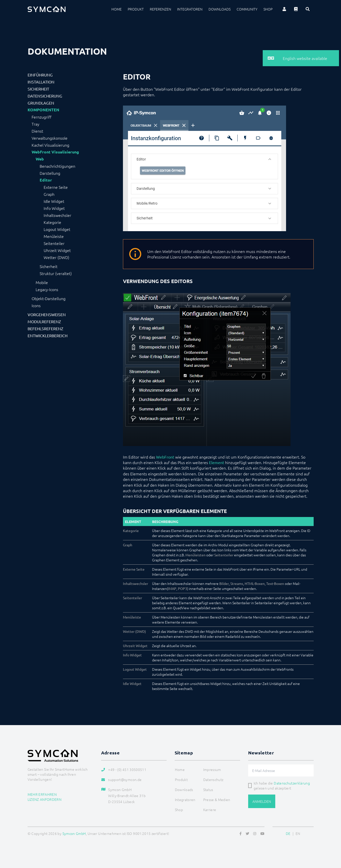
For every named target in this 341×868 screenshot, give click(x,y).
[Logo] (47, 9)
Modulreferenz (44, 321)
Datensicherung (45, 96)
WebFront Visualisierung (55, 152)
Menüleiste (54, 236)
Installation (41, 82)
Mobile (42, 282)
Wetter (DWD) (56, 257)
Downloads (220, 9)
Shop (268, 9)
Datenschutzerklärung (292, 783)
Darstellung (50, 173)
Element (217, 462)
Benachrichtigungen (57, 166)
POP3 (183, 588)
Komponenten (43, 110)
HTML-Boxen (255, 583)
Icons (36, 305)
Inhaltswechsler (57, 215)
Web (40, 159)
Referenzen (160, 9)
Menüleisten (195, 555)
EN (298, 833)
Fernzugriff (42, 117)
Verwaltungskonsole (50, 138)
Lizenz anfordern (45, 799)
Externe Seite (56, 187)
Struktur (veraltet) (56, 273)
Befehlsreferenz (45, 328)
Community (247, 9)
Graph (49, 194)
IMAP (172, 588)
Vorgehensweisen (47, 314)
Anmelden (262, 801)
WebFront (165, 457)
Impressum (212, 769)
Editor (46, 180)
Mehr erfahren (42, 794)
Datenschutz (213, 779)
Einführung (40, 75)
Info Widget (54, 208)
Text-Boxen (275, 583)
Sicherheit (38, 89)
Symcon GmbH (74, 833)
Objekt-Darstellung (49, 298)
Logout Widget (57, 229)
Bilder (224, 583)
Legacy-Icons (47, 289)
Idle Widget (54, 201)
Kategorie (52, 222)
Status (208, 790)
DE (288, 833)
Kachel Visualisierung (50, 145)
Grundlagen (41, 103)
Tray (36, 124)
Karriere (210, 810)
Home (117, 9)
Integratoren (190, 9)
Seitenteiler (54, 243)
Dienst (37, 131)
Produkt (136, 9)
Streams (237, 583)
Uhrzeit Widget (57, 250)
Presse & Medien (217, 800)
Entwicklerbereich (48, 335)
